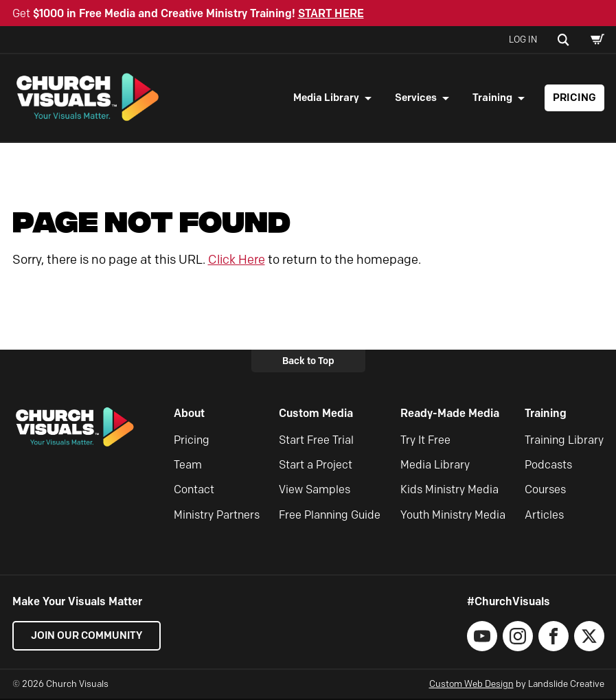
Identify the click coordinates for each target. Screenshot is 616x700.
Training (492, 98)
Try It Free (425, 441)
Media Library (326, 98)
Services (416, 98)
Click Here (237, 261)
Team (188, 467)
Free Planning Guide (330, 516)
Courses (545, 492)
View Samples (315, 492)
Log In (523, 39)
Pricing (574, 98)
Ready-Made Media (450, 415)
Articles (544, 516)
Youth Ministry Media (453, 516)
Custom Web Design (471, 686)
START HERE (331, 13)
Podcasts (548, 467)
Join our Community (88, 637)
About (189, 415)
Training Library (564, 441)
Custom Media (316, 415)
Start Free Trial (316, 441)
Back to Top (308, 362)
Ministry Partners (217, 516)
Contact (194, 492)
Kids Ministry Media (449, 492)
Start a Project (316, 467)
